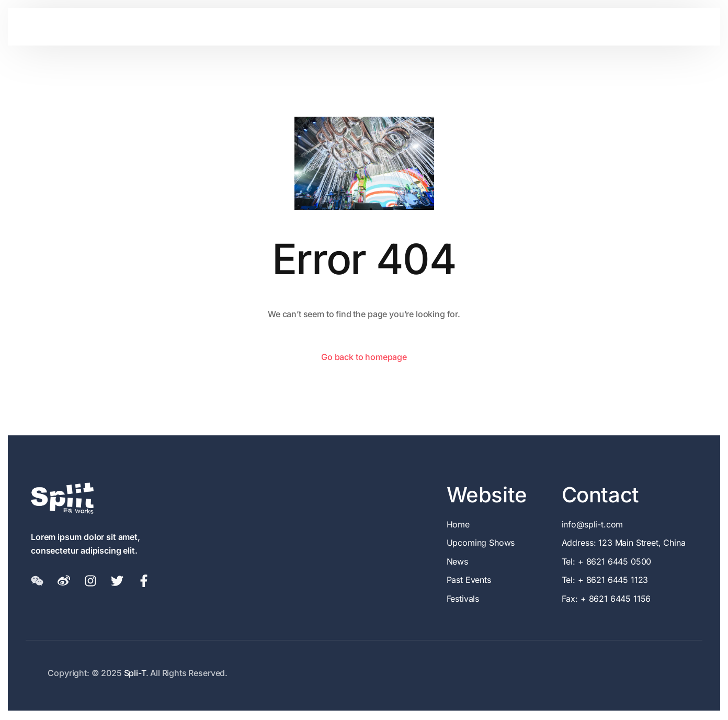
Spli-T (135, 673)
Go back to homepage (364, 357)
